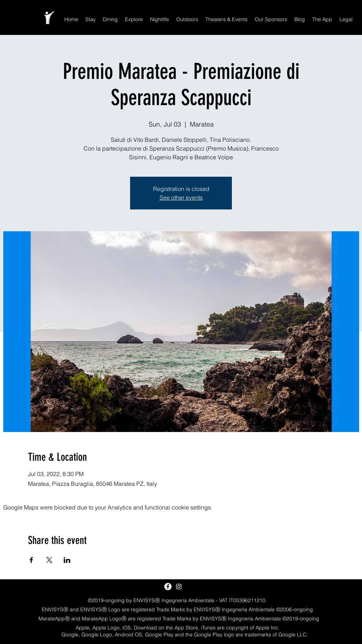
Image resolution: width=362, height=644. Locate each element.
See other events (181, 197)
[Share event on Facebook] (31, 560)
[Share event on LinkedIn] (67, 560)
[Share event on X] (49, 560)
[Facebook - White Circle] (168, 587)
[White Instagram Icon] (179, 587)
